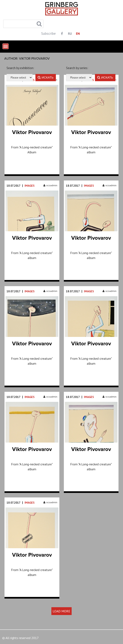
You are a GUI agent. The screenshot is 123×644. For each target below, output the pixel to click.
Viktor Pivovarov (32, 132)
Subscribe (48, 33)
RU (70, 34)
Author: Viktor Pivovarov (27, 59)
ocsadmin (50, 185)
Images (30, 186)
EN (78, 34)
